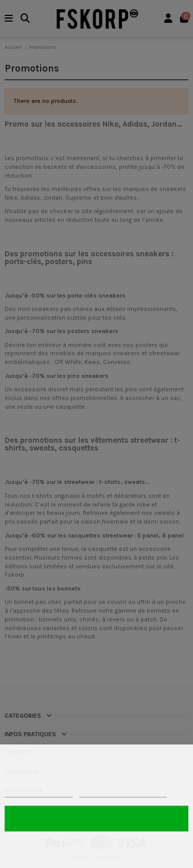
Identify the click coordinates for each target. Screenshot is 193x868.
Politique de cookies (39, 793)
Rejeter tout (96, 847)
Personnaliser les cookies (123, 793)
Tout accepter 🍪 (96, 818)
